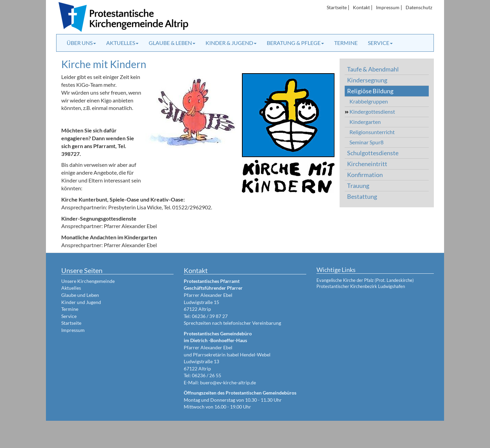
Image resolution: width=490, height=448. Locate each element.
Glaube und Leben (80, 295)
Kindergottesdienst (372, 111)
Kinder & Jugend (231, 43)
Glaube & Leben (172, 43)
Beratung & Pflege (295, 43)
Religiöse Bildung (370, 91)
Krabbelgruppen (369, 101)
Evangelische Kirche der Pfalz (345, 280)
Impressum (388, 7)
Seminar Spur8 (366, 142)
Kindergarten (365, 122)
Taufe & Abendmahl (373, 69)
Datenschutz (419, 7)
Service (380, 43)
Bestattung (362, 197)
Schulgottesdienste (373, 153)
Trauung (358, 186)
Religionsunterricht (372, 132)
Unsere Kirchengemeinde (88, 281)
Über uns (81, 43)
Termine (346, 43)
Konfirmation (365, 175)
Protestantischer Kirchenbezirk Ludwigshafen (361, 286)
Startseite (337, 7)
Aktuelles (122, 43)
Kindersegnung (367, 80)
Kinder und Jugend (81, 302)
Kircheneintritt (367, 164)
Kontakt (361, 7)
